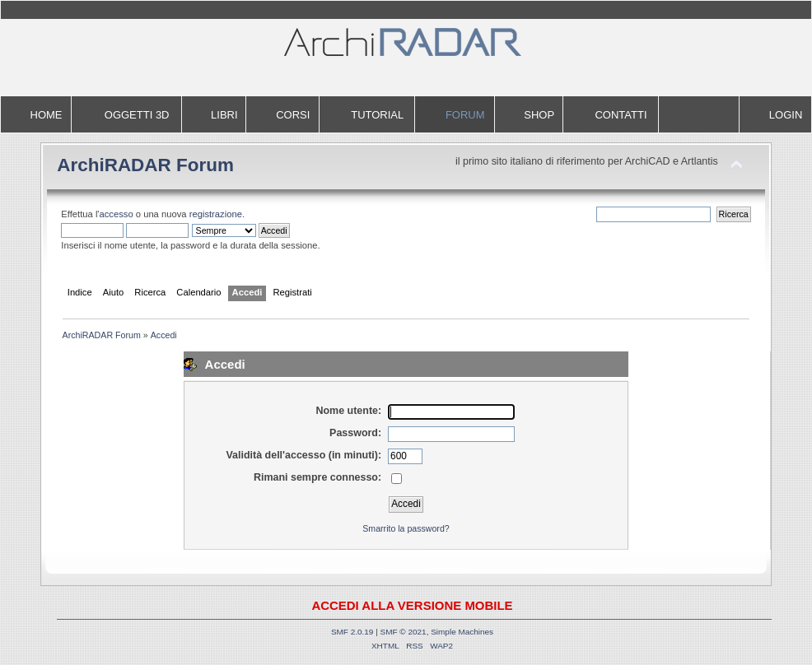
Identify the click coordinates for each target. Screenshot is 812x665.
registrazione (216, 214)
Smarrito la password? (406, 528)
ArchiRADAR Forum (145, 165)
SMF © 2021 (404, 632)
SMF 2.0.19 (352, 632)
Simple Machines (462, 632)
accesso (117, 214)
